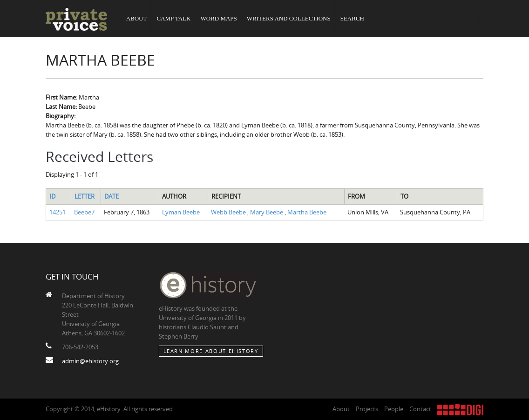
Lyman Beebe (181, 212)
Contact (420, 409)
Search (352, 18)
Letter (85, 196)
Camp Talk (173, 18)
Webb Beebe (229, 212)
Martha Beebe (307, 212)
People (394, 409)
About (137, 18)
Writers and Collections (289, 18)
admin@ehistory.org (90, 361)
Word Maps (218, 18)
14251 (58, 212)
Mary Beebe (267, 212)
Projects (367, 409)
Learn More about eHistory (211, 351)
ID (52, 196)
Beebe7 (84, 212)
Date (112, 196)
